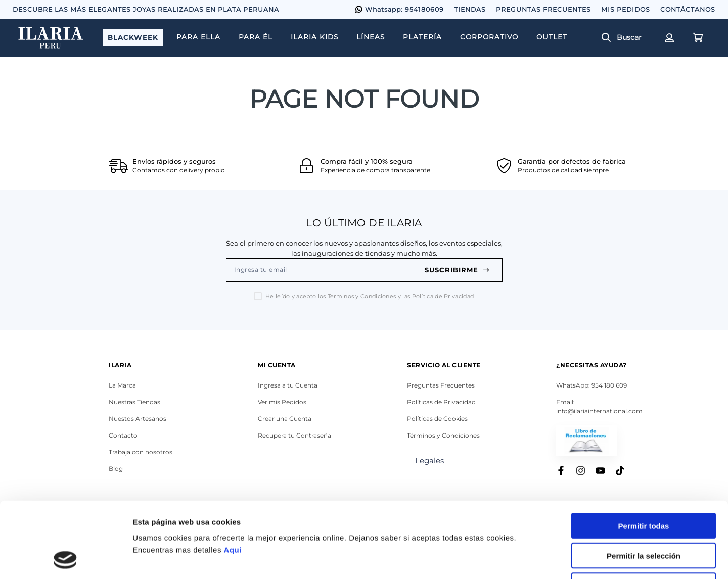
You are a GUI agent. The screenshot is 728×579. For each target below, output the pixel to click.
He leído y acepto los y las (370, 296)
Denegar (644, 515)
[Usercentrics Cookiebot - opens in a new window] (65, 559)
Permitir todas (644, 455)
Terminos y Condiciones (362, 296)
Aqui (233, 479)
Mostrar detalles (547, 559)
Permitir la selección (644, 485)
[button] (625, 38)
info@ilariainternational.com (599, 411)
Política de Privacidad (443, 296)
